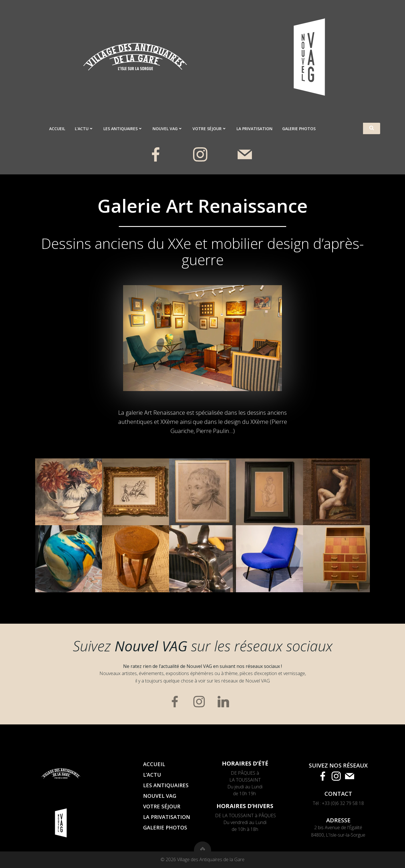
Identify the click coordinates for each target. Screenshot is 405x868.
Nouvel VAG (168, 129)
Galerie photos (299, 129)
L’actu (84, 129)
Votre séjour (210, 129)
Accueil (57, 129)
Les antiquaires (123, 129)
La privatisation (254, 129)
